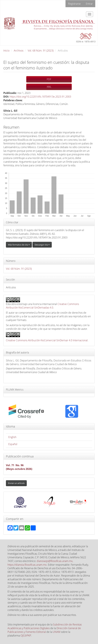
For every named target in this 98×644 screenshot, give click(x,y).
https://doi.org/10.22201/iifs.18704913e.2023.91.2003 (40, 97)
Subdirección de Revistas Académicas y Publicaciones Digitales (45, 626)
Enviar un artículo (16, 483)
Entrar (89, 4)
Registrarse (74, 4)
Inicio (6, 51)
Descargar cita (42, 245)
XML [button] (49, 87)
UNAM (57, 632)
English (12, 437)
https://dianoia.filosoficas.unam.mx (27, 565)
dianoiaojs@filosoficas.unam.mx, (55, 561)
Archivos (19, 51)
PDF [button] (49, 79)
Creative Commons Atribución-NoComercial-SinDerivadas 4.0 (42, 306)
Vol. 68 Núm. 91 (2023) (41, 51)
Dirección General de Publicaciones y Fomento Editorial (44, 630)
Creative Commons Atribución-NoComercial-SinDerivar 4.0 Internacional (47, 340)
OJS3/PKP (26, 636)
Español (13, 444)
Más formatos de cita (19, 245)
